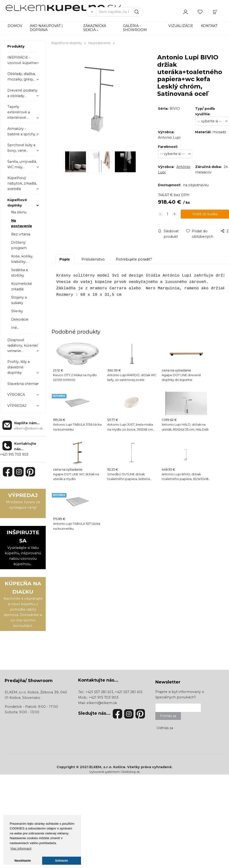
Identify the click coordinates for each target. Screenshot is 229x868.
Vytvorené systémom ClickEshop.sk (114, 772)
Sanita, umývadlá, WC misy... (22, 164)
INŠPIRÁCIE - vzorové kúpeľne (22, 60)
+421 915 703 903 (14, 454)
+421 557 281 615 (129, 692)
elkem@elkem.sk (102, 703)
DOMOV (15, 26)
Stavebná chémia (22, 384)
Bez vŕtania (21, 234)
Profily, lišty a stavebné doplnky (18, 367)
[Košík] (215, 12)
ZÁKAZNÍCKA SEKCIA (95, 28)
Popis (65, 259)
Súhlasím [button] (62, 861)
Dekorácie (20, 319)
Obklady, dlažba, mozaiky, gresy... (21, 77)
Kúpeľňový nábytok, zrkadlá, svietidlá (22, 183)
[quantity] (167, 214)
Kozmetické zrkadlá (22, 286)
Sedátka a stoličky (19, 273)
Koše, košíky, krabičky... (22, 259)
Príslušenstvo (93, 259)
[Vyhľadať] (91, 12)
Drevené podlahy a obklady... (22, 93)
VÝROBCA (16, 395)
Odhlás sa (165, 728)
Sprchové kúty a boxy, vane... (21, 148)
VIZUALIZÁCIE (181, 26)
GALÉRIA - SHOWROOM (135, 28)
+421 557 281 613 (99, 692)
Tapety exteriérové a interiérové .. (19, 112)
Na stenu (19, 212)
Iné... (15, 328)
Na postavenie (22, 223)
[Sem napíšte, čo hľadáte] (120, 12)
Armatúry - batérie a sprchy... (22, 131)
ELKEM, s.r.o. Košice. (108, 767)
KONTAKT (209, 26)
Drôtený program (19, 245)
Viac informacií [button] (21, 848)
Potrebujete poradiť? (134, 259)
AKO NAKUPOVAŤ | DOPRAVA (46, 28)
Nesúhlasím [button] (23, 861)
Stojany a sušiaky (19, 300)
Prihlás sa (168, 716)
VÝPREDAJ (17, 406)
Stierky (17, 311)
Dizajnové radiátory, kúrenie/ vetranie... (23, 345)
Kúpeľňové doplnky (17, 203)
